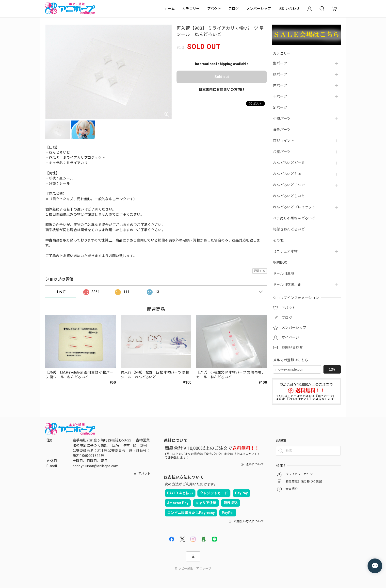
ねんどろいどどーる (289, 163)
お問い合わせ (289, 9)
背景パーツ (282, 130)
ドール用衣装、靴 (287, 285)
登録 (332, 369)
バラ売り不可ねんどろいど (294, 218)
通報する (260, 271)
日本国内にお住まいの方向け (222, 90)
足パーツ (280, 107)
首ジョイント (284, 141)
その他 (278, 240)
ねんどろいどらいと (289, 196)
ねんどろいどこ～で (289, 185)
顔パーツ (280, 74)
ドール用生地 (284, 273)
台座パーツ (282, 152)
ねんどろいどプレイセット (294, 207)
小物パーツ (282, 119)
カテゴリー (191, 9)
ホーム (169, 9)
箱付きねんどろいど (289, 229)
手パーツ (280, 96)
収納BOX (280, 262)
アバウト (214, 9)
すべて (61, 292)
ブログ (234, 9)
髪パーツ (280, 63)
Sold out (222, 77)
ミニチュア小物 (285, 251)
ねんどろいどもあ (287, 174)
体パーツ (280, 85)
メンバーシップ (259, 9)
